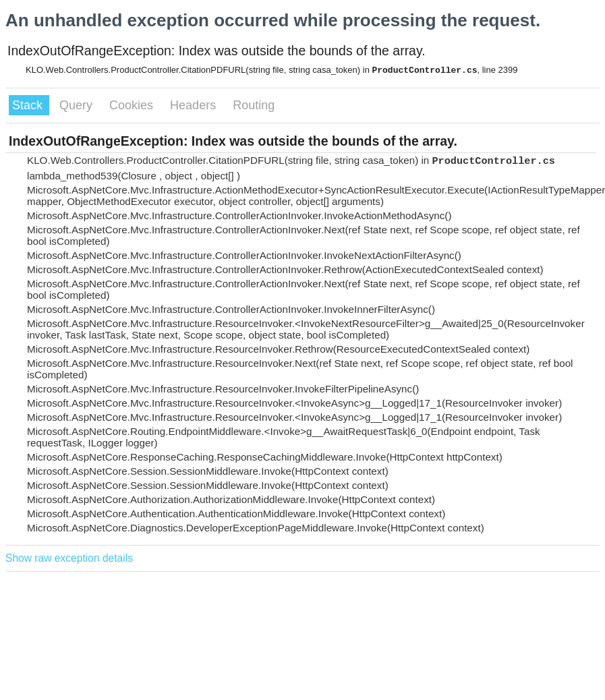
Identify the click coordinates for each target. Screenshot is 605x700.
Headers (195, 105)
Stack (29, 105)
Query (78, 105)
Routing (254, 105)
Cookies (133, 105)
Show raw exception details (69, 558)
